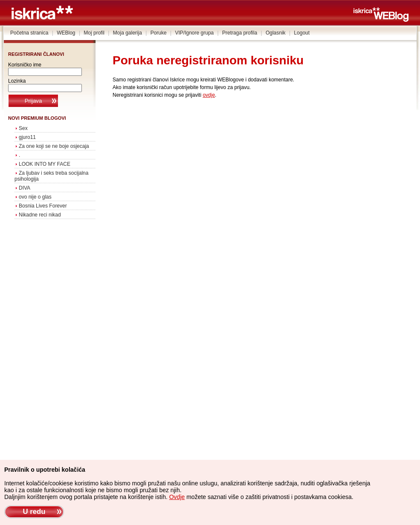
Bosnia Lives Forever (43, 206)
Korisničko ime (25, 65)
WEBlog (66, 33)
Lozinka (17, 81)
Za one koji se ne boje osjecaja (54, 146)
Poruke (159, 33)
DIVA (25, 188)
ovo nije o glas (35, 197)
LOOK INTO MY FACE (45, 164)
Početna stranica (29, 33)
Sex (23, 128)
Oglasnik (276, 33)
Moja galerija (127, 33)
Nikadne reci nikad (40, 215)
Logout (302, 33)
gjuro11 (27, 137)
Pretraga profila (240, 33)
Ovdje (177, 497)
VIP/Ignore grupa (195, 33)
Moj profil (94, 33)
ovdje (209, 95)
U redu (34, 512)
